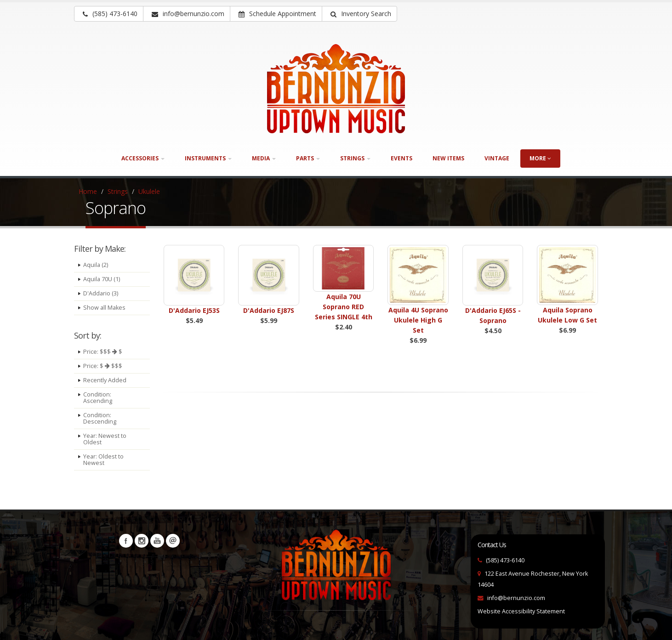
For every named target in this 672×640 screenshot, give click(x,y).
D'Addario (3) (101, 293)
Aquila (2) (96, 265)
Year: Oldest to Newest (103, 460)
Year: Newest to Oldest (105, 439)
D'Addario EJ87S (269, 310)
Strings (118, 191)
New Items (448, 158)
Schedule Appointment (277, 14)
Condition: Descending (100, 418)
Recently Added (105, 380)
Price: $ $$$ (103, 366)
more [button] (540, 158)
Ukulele (149, 191)
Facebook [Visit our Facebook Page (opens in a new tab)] (126, 541)
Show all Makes (104, 308)
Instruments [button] (208, 158)
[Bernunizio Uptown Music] (336, 89)
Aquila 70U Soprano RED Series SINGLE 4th (344, 307)
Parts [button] (308, 158)
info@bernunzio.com (516, 598)
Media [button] (264, 158)
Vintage (497, 158)
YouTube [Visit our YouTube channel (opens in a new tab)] (157, 541)
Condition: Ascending (98, 398)
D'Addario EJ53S (194, 310)
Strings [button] (355, 158)
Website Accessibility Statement (521, 611)
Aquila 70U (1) (102, 279)
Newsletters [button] (173, 541)
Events (401, 158)
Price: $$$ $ (103, 352)
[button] (359, 14)
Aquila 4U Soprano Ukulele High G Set (418, 320)
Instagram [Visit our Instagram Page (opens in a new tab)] (142, 541)
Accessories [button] (143, 158)
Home (88, 191)
